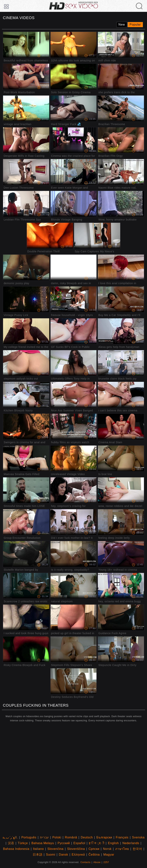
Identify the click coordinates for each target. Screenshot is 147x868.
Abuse (97, 862)
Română (71, 837)
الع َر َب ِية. (10, 837)
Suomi (51, 855)
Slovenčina (56, 849)
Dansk (63, 855)
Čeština (94, 855)
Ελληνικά (78, 855)
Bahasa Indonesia (16, 849)
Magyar (109, 855)
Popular (135, 25)
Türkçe (23, 843)
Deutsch (87, 837)
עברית (44, 837)
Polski (57, 837)
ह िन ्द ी (97, 843)
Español (79, 843)
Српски (94, 849)
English (113, 843)
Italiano (38, 849)
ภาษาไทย (122, 849)
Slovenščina (76, 849)
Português (29, 837)
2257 (106, 862)
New (122, 25)
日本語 (38, 855)
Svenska (138, 837)
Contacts (85, 862)
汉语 (11, 843)
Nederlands (131, 843)
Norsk (107, 849)
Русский (64, 843)
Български (104, 837)
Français (122, 837)
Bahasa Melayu (43, 843)
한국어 (137, 849)
